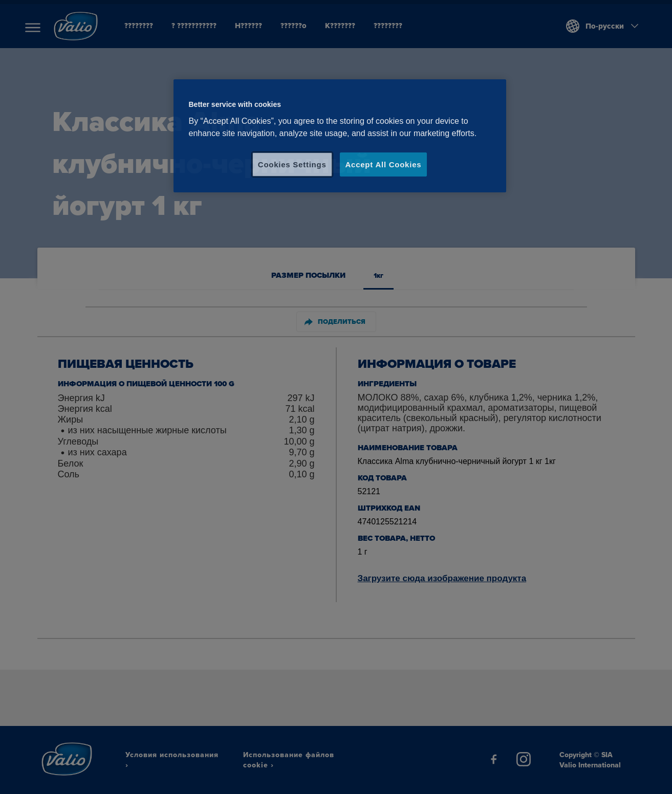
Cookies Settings (292, 164)
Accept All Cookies (384, 164)
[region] (340, 136)
